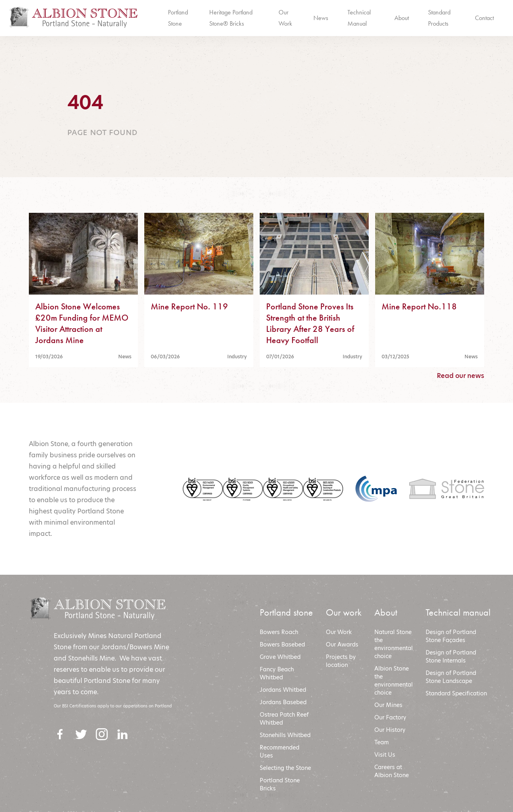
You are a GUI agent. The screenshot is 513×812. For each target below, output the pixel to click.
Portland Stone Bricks (280, 784)
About (402, 18)
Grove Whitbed (280, 657)
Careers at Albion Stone (392, 771)
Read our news (460, 376)
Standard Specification (457, 693)
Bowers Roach (279, 632)
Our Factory (390, 717)
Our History (390, 730)
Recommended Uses (280, 751)
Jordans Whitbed (283, 690)
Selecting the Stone (285, 768)
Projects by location (341, 661)
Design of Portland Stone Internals (451, 656)
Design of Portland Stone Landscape (451, 677)
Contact (484, 18)
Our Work (339, 632)
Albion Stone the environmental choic (394, 681)
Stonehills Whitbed (285, 735)
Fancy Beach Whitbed (277, 673)
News (321, 18)
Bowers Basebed (282, 644)
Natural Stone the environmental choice (394, 644)
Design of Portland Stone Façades (451, 636)
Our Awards (342, 644)
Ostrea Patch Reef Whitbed (284, 719)
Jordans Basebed (283, 702)
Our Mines (388, 705)
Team (382, 742)
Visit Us (385, 755)
